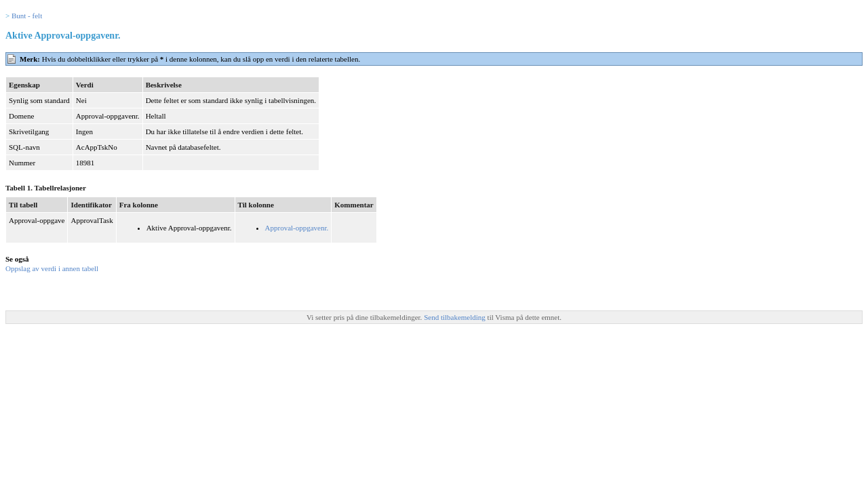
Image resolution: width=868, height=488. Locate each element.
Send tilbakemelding (455, 317)
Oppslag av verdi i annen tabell (52, 268)
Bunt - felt (27, 16)
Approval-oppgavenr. (297, 228)
